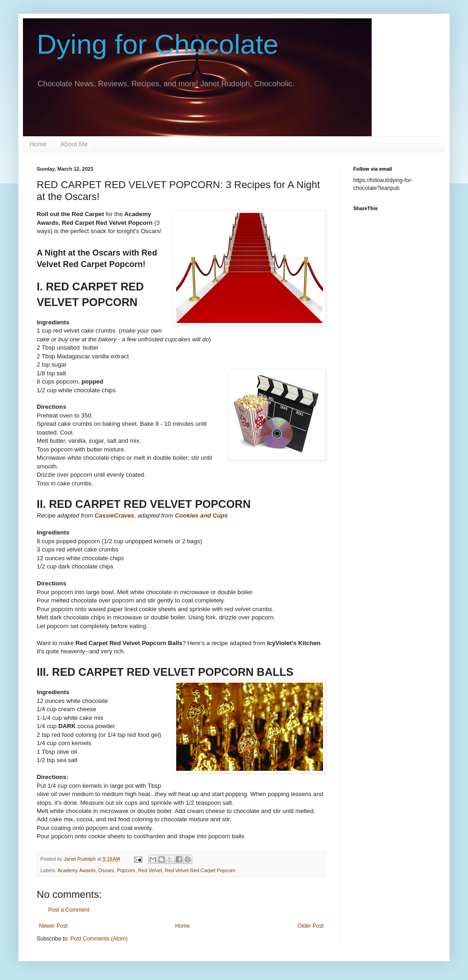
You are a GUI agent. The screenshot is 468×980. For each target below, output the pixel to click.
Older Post (310, 926)
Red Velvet (150, 870)
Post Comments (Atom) (99, 939)
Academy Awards (76, 870)
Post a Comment (69, 910)
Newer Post (53, 926)
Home (38, 144)
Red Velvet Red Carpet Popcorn (200, 870)
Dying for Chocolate (158, 44)
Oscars (106, 870)
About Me (74, 144)
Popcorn (126, 870)
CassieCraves (114, 515)
